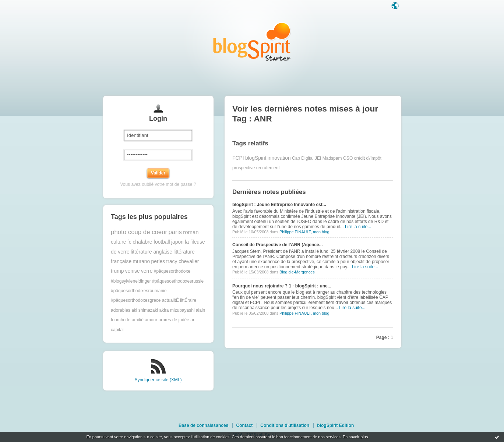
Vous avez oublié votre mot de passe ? (158, 184)
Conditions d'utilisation (285, 425)
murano (141, 261)
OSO (348, 158)
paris (175, 232)
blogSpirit (256, 158)
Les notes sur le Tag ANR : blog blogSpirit (252, 41)
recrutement (268, 168)
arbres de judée (174, 320)
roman (191, 232)
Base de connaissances (203, 425)
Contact (244, 425)
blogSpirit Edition (335, 425)
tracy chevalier (182, 261)
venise (133, 271)
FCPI (238, 158)
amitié (138, 320)
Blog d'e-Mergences (297, 272)
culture (118, 242)
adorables (121, 310)
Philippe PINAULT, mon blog (304, 232)
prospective (244, 168)
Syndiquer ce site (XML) (158, 380)
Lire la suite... (358, 227)
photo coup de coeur (139, 232)
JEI (318, 158)
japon (177, 242)
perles (158, 261)
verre (147, 271)
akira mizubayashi (177, 310)
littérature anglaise (151, 252)
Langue (396, 6)
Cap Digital (303, 158)
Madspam (332, 158)
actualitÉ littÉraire (179, 300)
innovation (279, 158)
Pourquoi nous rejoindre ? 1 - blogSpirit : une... (282, 286)
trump (117, 271)
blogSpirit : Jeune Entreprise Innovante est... (279, 205)
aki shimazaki (145, 310)
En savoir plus (355, 437)
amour (151, 320)
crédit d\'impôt (368, 158)
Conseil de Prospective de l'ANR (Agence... (278, 245)
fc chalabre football (149, 242)
